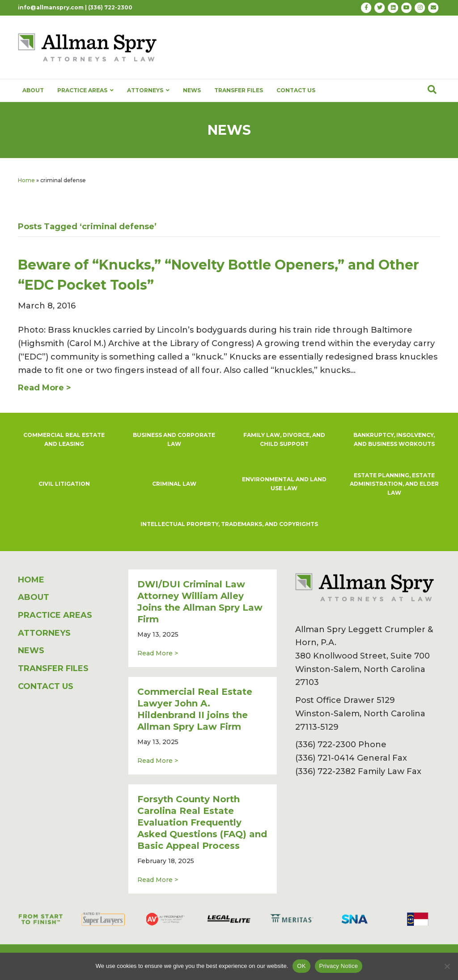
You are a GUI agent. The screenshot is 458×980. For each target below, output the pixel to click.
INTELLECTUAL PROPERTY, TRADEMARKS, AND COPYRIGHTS (229, 524)
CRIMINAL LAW (174, 484)
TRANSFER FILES (239, 90)
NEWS (192, 90)
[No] (447, 966)
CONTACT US (296, 90)
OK (301, 966)
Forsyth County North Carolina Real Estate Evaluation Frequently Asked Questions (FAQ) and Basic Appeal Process (202, 822)
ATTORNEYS (148, 90)
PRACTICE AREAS (85, 90)
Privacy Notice (339, 966)
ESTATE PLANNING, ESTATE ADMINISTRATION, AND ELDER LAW (394, 484)
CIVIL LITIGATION (64, 484)
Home (26, 180)
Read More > (158, 653)
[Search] (432, 90)
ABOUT (33, 90)
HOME (31, 580)
